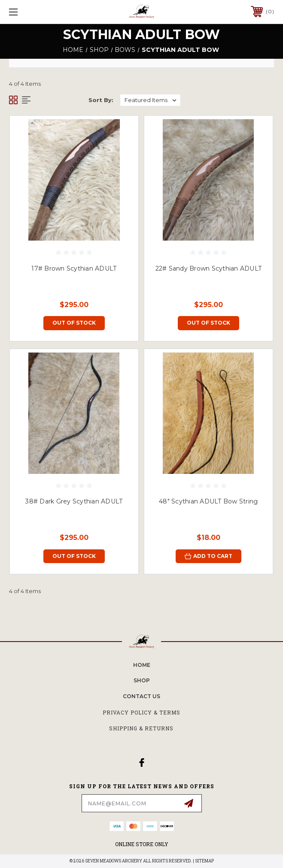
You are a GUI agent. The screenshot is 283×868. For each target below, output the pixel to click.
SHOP (142, 680)
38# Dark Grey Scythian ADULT (74, 501)
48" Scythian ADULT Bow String (208, 501)
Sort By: (101, 100)
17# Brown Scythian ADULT (74, 268)
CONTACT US (141, 696)
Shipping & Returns (141, 728)
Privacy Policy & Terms (141, 712)
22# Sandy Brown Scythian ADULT (209, 268)
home (142, 665)
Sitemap (204, 861)
